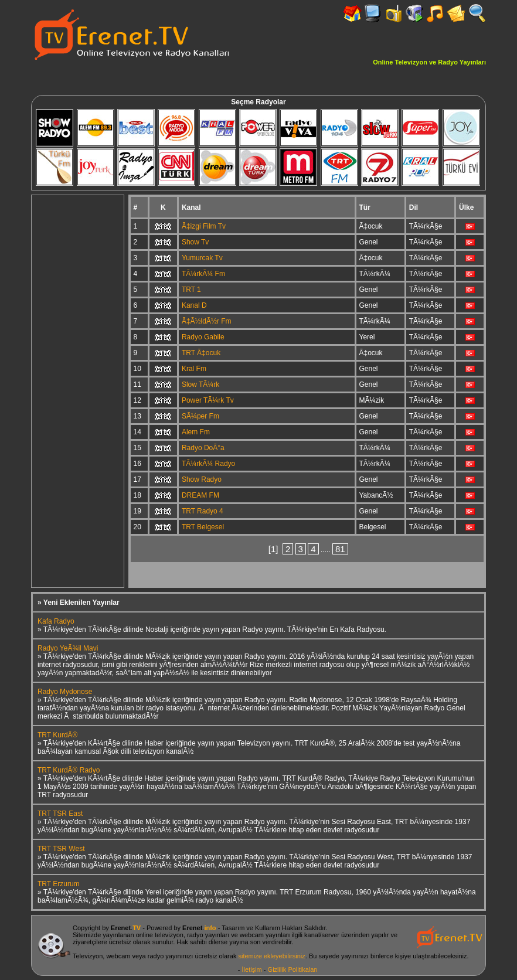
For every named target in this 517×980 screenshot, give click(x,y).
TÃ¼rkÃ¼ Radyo (208, 464)
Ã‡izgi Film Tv (204, 226)
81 (340, 549)
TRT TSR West (61, 849)
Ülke (466, 207)
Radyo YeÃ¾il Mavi (68, 648)
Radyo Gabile (203, 337)
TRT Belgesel (203, 527)
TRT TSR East (60, 814)
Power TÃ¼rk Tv (208, 400)
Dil (414, 207)
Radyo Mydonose (65, 692)
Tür (365, 207)
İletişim (252, 969)
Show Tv (195, 242)
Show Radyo (202, 479)
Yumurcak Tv (202, 258)
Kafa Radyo (56, 621)
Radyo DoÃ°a (203, 448)
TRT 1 (191, 290)
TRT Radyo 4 (203, 511)
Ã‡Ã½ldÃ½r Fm (207, 321)
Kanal (191, 207)
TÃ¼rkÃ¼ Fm (203, 274)
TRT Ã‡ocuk (201, 353)
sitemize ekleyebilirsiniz (271, 956)
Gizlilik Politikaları (293, 969)
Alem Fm (196, 432)
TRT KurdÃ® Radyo (69, 770)
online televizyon (160, 935)
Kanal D (194, 305)
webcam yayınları (265, 935)
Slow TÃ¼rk (200, 384)
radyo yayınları (208, 935)
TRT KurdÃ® (57, 735)
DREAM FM (200, 495)
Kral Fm (194, 369)
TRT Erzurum (59, 884)
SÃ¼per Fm (200, 416)
